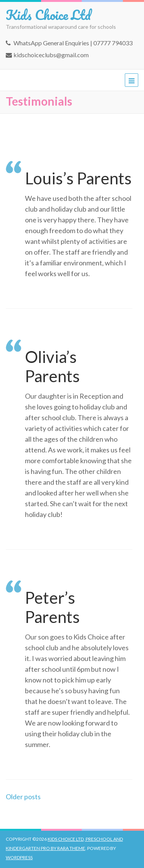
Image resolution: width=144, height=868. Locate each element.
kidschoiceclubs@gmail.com (51, 55)
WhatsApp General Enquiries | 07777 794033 (73, 43)
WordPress (19, 857)
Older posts (23, 797)
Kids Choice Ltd (48, 15)
